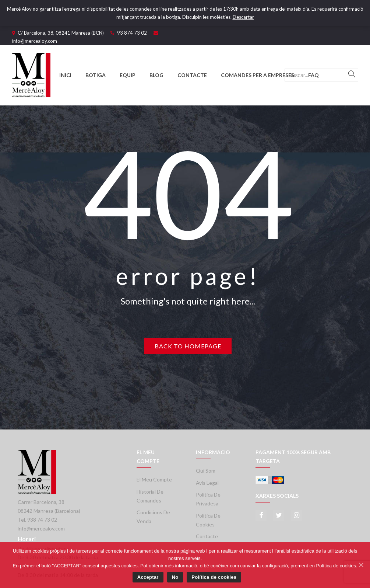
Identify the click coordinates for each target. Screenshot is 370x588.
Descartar (243, 17)
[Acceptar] (361, 565)
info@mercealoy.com (35, 41)
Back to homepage (188, 346)
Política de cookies (214, 577)
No (175, 577)
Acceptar (148, 577)
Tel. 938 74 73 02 (37, 520)
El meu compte (154, 479)
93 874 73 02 (132, 33)
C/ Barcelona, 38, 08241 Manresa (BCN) (61, 33)
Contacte (207, 536)
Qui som (206, 471)
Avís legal (207, 483)
